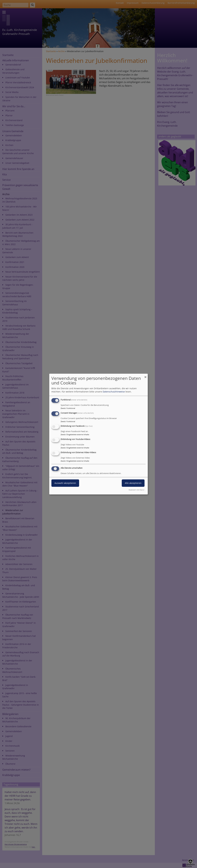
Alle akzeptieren (133, 483)
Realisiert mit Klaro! (137, 490)
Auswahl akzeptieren (65, 483)
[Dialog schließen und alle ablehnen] (145, 375)
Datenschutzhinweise (114, 392)
